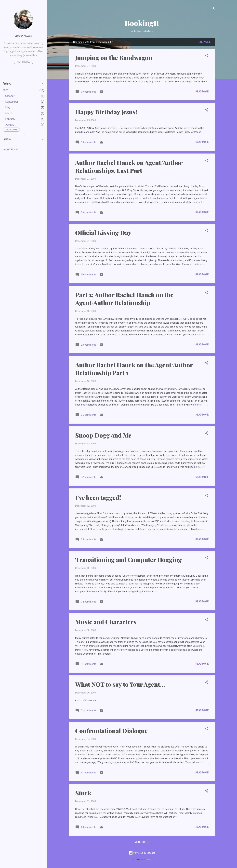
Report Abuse (11, 149)
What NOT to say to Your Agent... (120, 684)
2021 (6, 90)
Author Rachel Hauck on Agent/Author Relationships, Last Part (129, 166)
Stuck (83, 793)
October (10, 96)
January (10, 125)
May (8, 107)
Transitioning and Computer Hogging (128, 560)
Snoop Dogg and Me (103, 435)
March (9, 113)
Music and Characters (106, 622)
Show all (205, 42)
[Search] (213, 9)
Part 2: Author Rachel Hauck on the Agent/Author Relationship (124, 299)
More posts (142, 842)
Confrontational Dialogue (111, 731)
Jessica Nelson (23, 36)
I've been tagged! (98, 497)
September (12, 102)
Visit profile (23, 62)
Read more (202, 92)
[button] (207, 56)
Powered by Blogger (142, 853)
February (10, 119)
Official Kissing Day (103, 232)
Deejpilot (149, 859)
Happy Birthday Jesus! (106, 112)
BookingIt (142, 23)
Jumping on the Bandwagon (114, 57)
